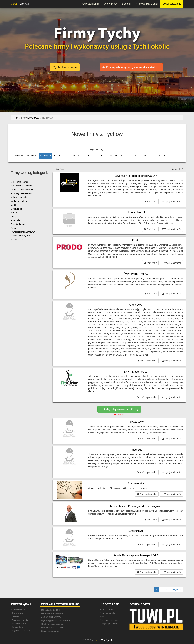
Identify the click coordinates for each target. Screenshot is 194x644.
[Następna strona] (176, 590)
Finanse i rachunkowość (22, 190)
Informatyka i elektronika (22, 193)
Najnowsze (45, 156)
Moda (13, 205)
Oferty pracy (17, 613)
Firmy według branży (147, 4)
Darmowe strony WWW (52, 613)
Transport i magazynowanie (24, 232)
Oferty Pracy (111, 4)
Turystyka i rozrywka (20, 236)
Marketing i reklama (20, 201)
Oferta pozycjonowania (52, 624)
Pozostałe (15, 220)
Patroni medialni (108, 613)
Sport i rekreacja (18, 224)
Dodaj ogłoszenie (172, 4)
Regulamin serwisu (109, 620)
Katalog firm (17, 627)
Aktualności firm (19, 624)
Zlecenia (126, 4)
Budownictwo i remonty (22, 186)
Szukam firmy (65, 67)
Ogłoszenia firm (91, 4)
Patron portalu (107, 609)
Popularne (32, 156)
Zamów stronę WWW (51, 617)
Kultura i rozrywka (19, 197)
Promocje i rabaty (20, 620)
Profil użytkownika (147, 361)
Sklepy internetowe (50, 631)
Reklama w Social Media (53, 628)
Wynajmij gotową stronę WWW (56, 621)
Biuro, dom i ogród (19, 182)
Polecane (20, 156)
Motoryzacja (16, 209)
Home (16, 118)
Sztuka (14, 228)
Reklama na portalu (50, 610)
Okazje (14, 217)
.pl (20, 4)
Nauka (14, 213)
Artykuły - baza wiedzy (22, 631)
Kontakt (104, 616)
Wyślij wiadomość (171, 201)
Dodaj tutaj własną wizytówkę (119, 409)
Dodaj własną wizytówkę (131, 67)
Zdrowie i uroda (18, 240)
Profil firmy (150, 201)
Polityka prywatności (110, 624)
